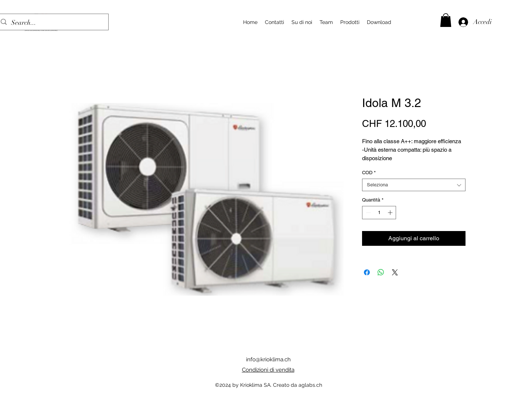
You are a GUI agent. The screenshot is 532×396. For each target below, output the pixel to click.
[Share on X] (395, 272)
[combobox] (414, 185)
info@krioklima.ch (268, 359)
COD (369, 173)
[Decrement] (368, 213)
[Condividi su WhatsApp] (381, 272)
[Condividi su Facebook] (367, 272)
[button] (446, 20)
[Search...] (52, 23)
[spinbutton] (379, 213)
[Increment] (391, 213)
